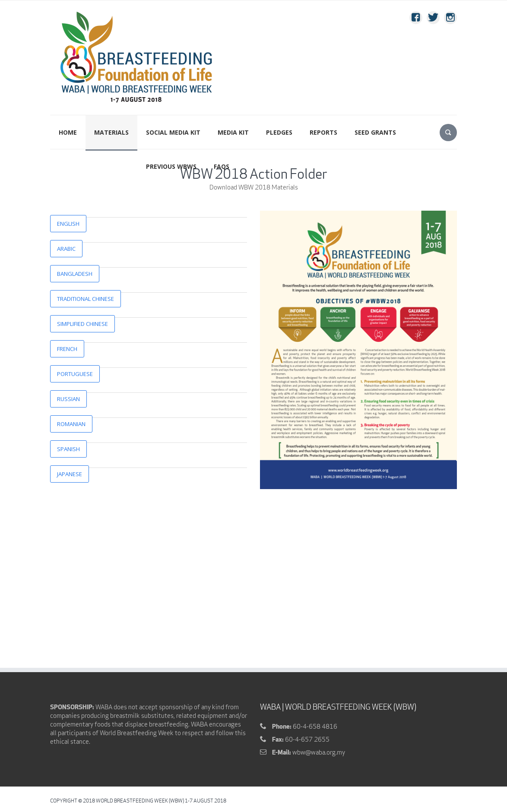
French (67, 349)
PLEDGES (279, 132)
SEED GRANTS (375, 132)
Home (68, 132)
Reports (323, 132)
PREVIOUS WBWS (171, 166)
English (68, 224)
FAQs (222, 166)
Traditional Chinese (86, 299)
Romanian (71, 424)
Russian (68, 399)
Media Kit (233, 132)
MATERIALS (111, 132)
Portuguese (75, 374)
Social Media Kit (173, 132)
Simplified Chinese (82, 324)
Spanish (68, 449)
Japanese (70, 474)
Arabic (66, 249)
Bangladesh (75, 274)
